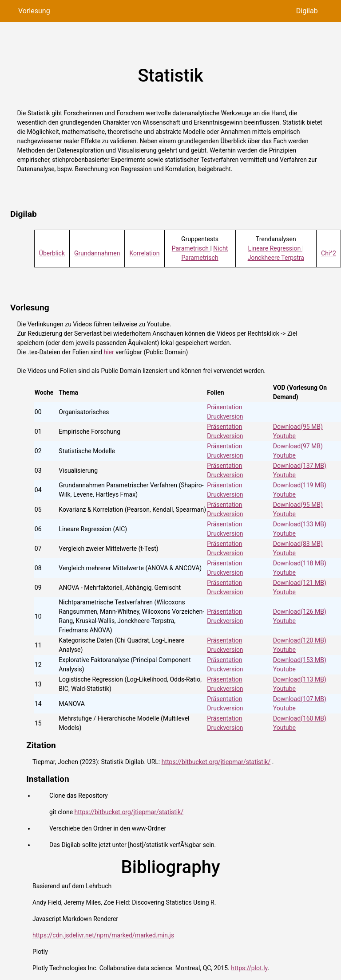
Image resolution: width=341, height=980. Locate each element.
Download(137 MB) (300, 466)
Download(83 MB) (298, 544)
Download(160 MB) (300, 718)
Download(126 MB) (300, 612)
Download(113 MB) (300, 679)
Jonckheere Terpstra (276, 258)
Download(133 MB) (300, 524)
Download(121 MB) (300, 583)
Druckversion (225, 416)
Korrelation (144, 253)
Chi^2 (329, 253)
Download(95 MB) (298, 427)
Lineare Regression (275, 248)
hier (109, 352)
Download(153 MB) (300, 660)
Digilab (307, 11)
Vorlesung (34, 11)
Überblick (52, 253)
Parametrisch (191, 248)
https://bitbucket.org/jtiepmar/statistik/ (216, 762)
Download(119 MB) (300, 485)
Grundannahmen (97, 253)
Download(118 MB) (300, 563)
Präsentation (224, 407)
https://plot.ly (249, 968)
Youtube (284, 436)
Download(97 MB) (298, 446)
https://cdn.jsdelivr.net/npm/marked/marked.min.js (103, 935)
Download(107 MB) (300, 699)
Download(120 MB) (300, 640)
